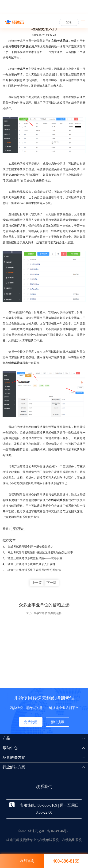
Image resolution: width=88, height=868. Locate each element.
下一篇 (51, 583)
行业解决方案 (45, 767)
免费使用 (31, 722)
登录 (69, 22)
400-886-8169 (66, 861)
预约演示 (57, 722)
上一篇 (37, 583)
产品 (45, 738)
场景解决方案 (45, 757)
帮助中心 (45, 748)
